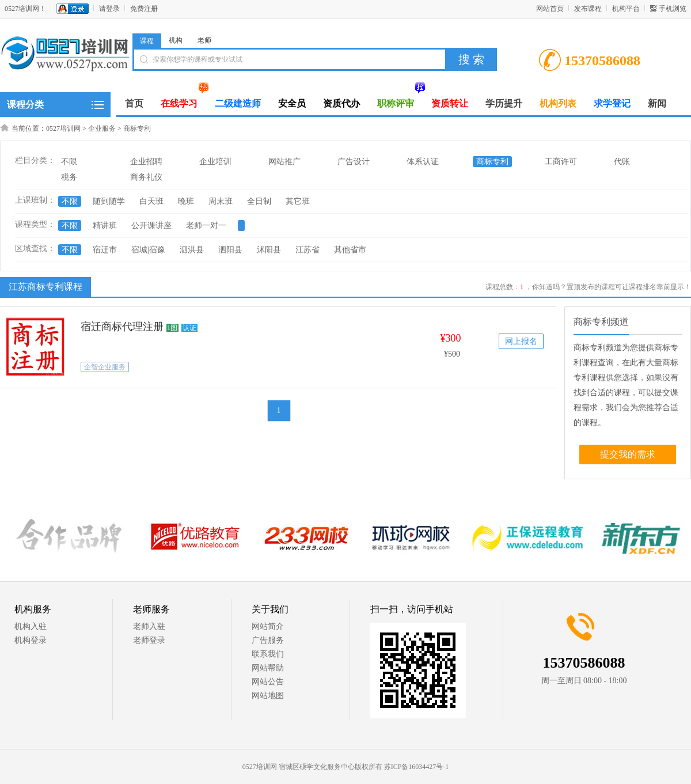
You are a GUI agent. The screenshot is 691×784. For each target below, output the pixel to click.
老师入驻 (149, 626)
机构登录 (31, 640)
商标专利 (137, 128)
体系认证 (423, 162)
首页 (134, 103)
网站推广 (284, 162)
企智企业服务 (105, 367)
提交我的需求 (628, 454)
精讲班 (105, 226)
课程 (147, 41)
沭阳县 (269, 250)
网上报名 (521, 341)
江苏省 (307, 250)
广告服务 (268, 640)
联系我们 (268, 654)
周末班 (221, 201)
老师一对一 (206, 226)
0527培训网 (63, 128)
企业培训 (215, 162)
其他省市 (350, 250)
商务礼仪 (146, 177)
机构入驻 (31, 626)
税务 (69, 177)
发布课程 (588, 9)
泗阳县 (230, 250)
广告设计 (354, 162)
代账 (622, 162)
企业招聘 (146, 162)
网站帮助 (268, 668)
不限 (69, 162)
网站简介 (268, 626)
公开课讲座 (151, 226)
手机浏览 (673, 9)
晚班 (186, 201)
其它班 (298, 201)
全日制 (259, 201)
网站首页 (550, 9)
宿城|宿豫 (148, 250)
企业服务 (102, 128)
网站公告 (268, 682)
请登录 (109, 9)
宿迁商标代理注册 (122, 327)
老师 (204, 40)
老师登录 (149, 640)
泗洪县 (192, 250)
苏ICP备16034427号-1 (417, 767)
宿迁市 (105, 250)
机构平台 (626, 9)
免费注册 (144, 9)
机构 (176, 40)
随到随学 (109, 201)
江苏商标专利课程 (44, 286)
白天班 (151, 201)
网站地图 (268, 696)
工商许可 (561, 162)
